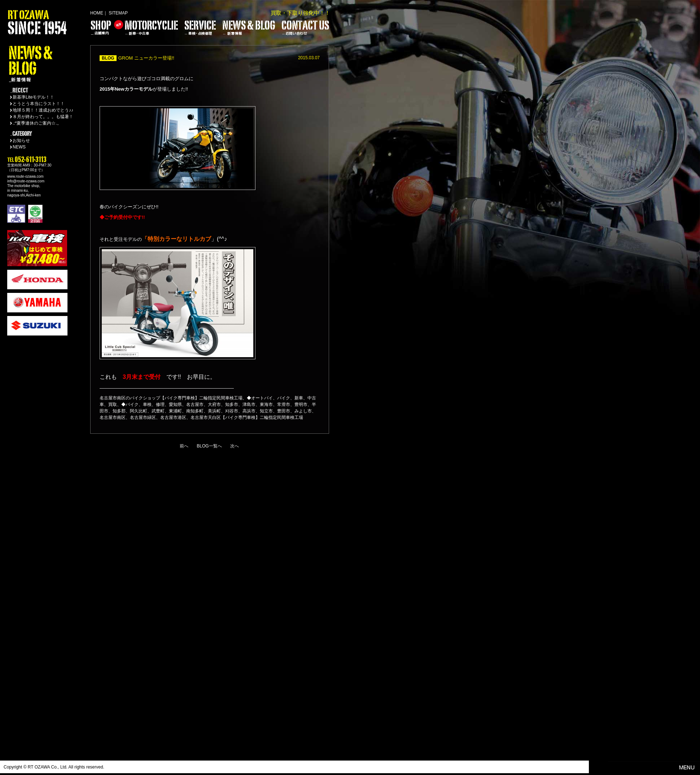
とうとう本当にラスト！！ (39, 104)
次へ (235, 446)
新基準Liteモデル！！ (33, 97)
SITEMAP (118, 13)
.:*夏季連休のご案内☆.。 (37, 123)
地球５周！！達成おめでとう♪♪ (43, 110)
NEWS (19, 147)
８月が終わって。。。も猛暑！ (43, 117)
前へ (184, 446)
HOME (97, 13)
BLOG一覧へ (209, 446)
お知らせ (21, 140)
